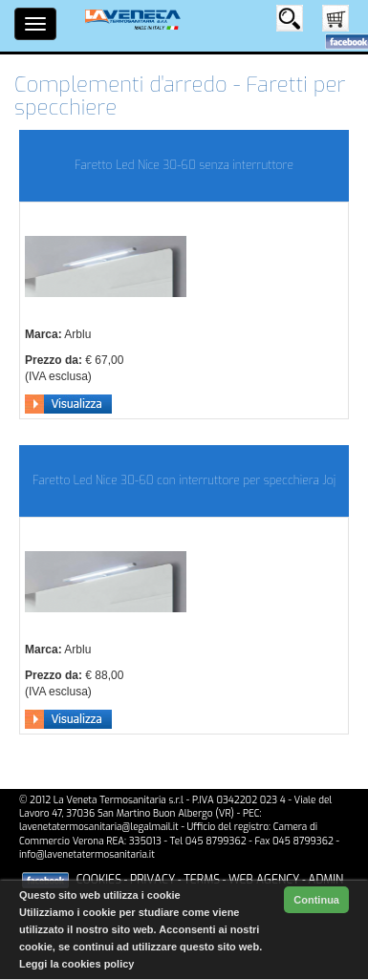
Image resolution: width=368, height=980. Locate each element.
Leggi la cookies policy (76, 964)
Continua (316, 900)
